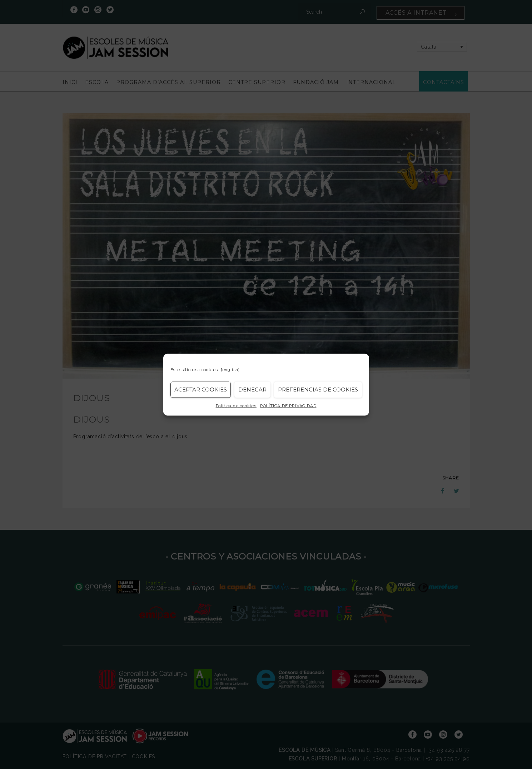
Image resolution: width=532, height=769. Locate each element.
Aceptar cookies (201, 390)
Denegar (252, 390)
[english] (230, 369)
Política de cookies (236, 405)
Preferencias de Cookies (318, 390)
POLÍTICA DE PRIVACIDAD (288, 405)
